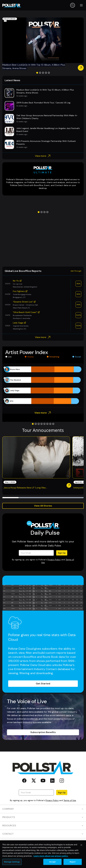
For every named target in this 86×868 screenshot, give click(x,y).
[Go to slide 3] (43, 73)
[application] (43, 385)
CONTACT (43, 834)
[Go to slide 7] (50, 424)
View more (43, 156)
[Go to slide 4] (46, 73)
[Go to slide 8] (53, 424)
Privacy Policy (54, 560)
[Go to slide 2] (40, 73)
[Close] (81, 845)
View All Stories (43, 506)
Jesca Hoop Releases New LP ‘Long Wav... (25, 488)
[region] (43, 854)
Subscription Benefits (43, 732)
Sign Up (62, 553)
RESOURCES (43, 826)
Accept (53, 862)
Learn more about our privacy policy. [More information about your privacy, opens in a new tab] (51, 856)
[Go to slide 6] (47, 424)
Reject (73, 862)
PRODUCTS (43, 817)
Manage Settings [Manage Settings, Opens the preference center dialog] (12, 862)
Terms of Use (70, 800)
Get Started (43, 684)
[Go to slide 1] (37, 73)
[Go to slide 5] (49, 73)
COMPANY (43, 809)
